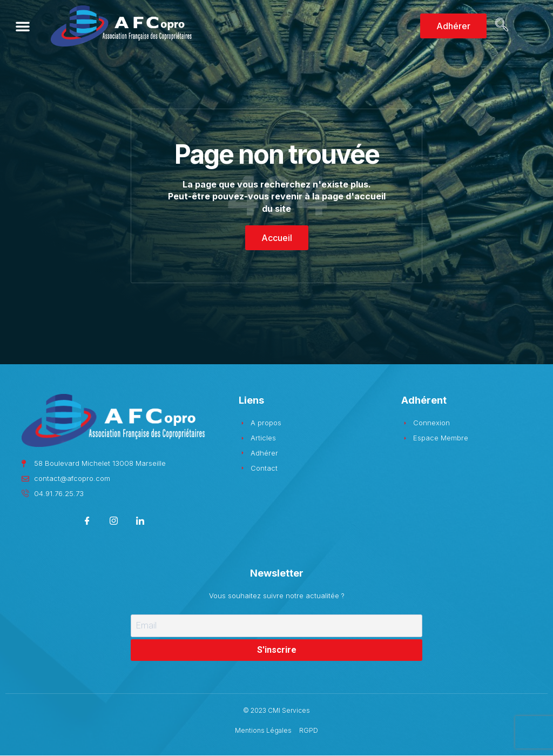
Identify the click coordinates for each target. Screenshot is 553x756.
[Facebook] (87, 522)
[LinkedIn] (140, 522)
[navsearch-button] (500, 26)
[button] (23, 26)
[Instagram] (114, 522)
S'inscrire (277, 650)
